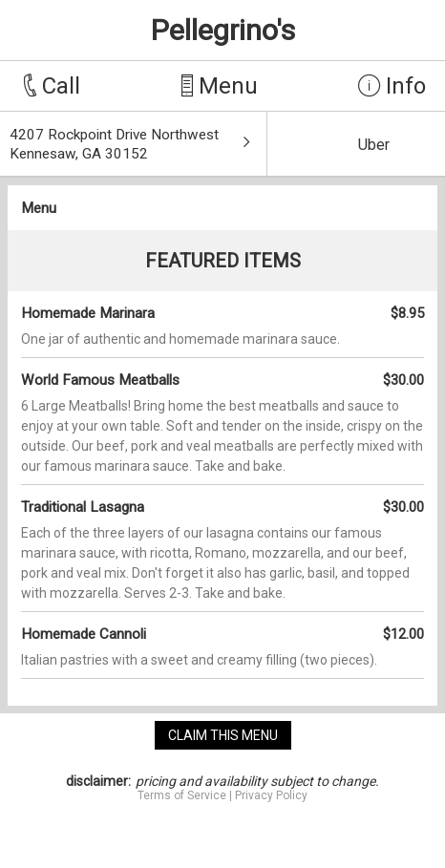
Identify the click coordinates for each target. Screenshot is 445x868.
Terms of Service (182, 795)
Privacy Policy (271, 795)
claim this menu (223, 735)
